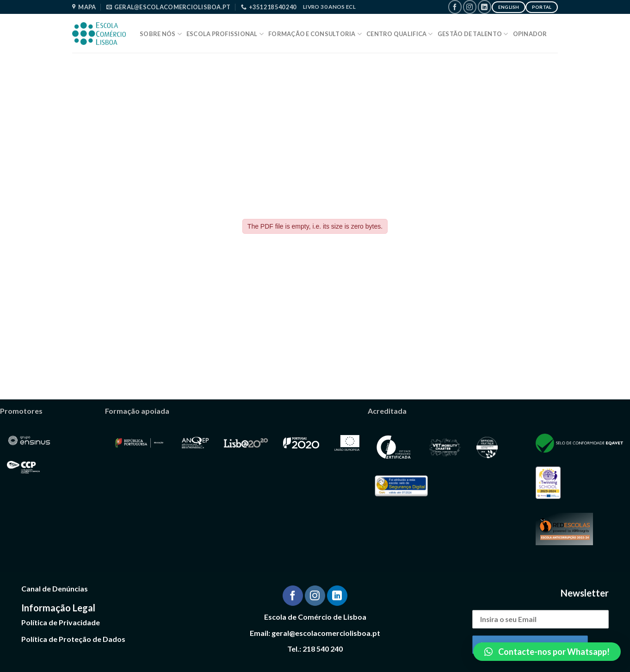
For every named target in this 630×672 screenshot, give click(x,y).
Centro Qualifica (400, 34)
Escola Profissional (225, 34)
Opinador (530, 34)
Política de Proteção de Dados (73, 639)
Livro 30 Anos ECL (329, 7)
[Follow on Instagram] (470, 7)
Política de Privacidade (61, 622)
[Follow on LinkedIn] (485, 7)
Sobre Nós (161, 34)
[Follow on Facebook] (455, 7)
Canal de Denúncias (55, 588)
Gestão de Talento (473, 34)
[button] (547, 652)
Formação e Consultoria (315, 34)
